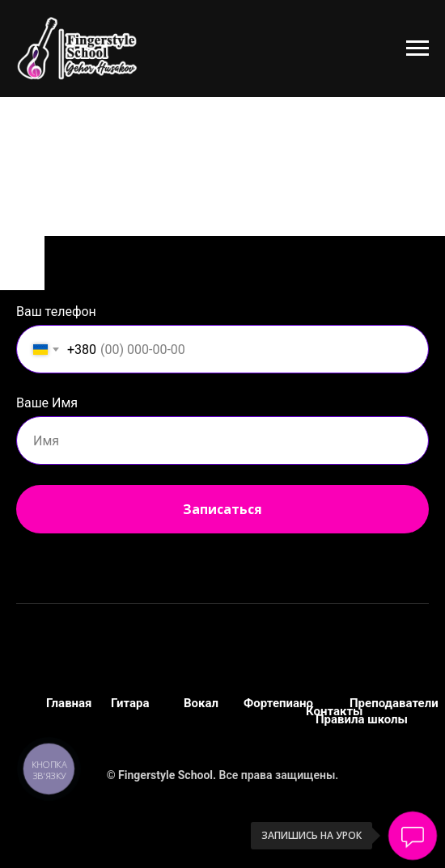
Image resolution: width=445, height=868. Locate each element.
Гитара (130, 703)
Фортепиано (278, 703)
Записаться (222, 509)
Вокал (201, 703)
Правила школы (362, 719)
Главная (69, 703)
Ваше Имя (47, 403)
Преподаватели (394, 703)
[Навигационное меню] (417, 48)
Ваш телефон (56, 312)
